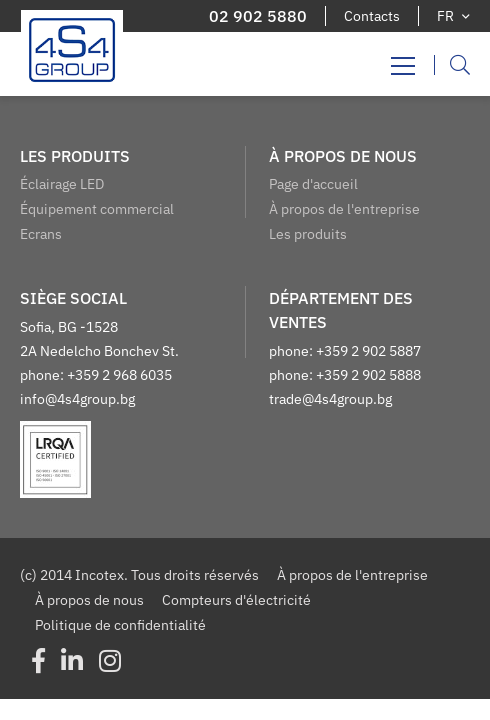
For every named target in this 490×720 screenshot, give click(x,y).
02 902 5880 (258, 16)
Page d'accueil (313, 184)
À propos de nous (89, 600)
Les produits (308, 234)
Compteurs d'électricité (236, 600)
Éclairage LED (62, 184)
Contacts (372, 16)
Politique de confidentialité (120, 625)
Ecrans (41, 234)
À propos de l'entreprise (344, 209)
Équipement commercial (97, 209)
